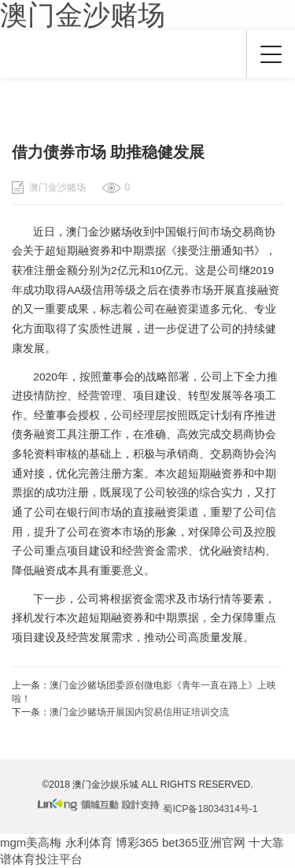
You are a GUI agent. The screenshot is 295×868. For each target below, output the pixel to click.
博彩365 (137, 842)
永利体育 (89, 842)
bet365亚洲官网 (204, 842)
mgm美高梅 (31, 842)
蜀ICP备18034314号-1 (210, 809)
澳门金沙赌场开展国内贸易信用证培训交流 (139, 712)
